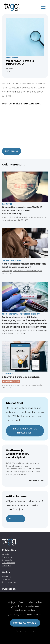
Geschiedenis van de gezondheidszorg (21, 314)
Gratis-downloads (10, 582)
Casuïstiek (7, 204)
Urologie (6, 385)
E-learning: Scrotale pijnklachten (21, 377)
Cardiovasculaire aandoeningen (27, 271)
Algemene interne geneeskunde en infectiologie (25, 330)
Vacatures (7, 565)
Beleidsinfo (12, 58)
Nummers (7, 557)
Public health (8, 333)
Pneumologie (9, 217)
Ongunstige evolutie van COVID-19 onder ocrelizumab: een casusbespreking (22, 210)
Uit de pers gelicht (11, 261)
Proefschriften (9, 563)
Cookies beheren (25, 631)
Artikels (5, 554)
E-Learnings (8, 374)
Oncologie (7, 271)
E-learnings (7, 576)
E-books (6, 579)
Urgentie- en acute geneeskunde (27, 385)
